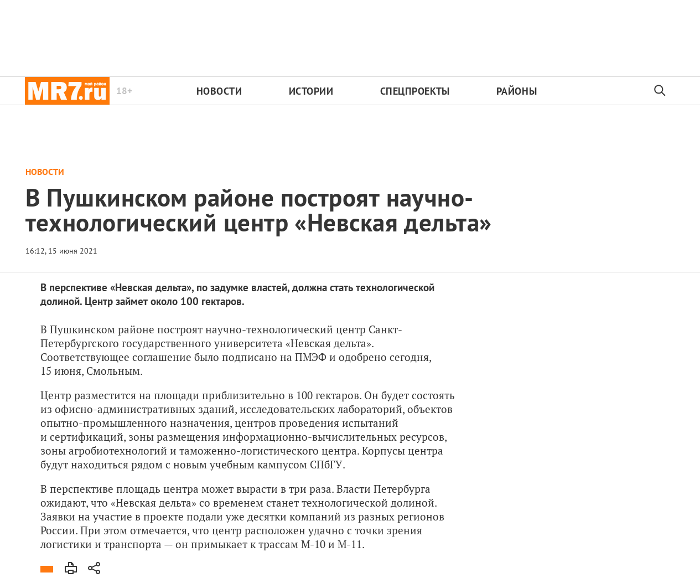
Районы (517, 91)
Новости (219, 91)
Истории (311, 91)
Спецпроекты (415, 91)
